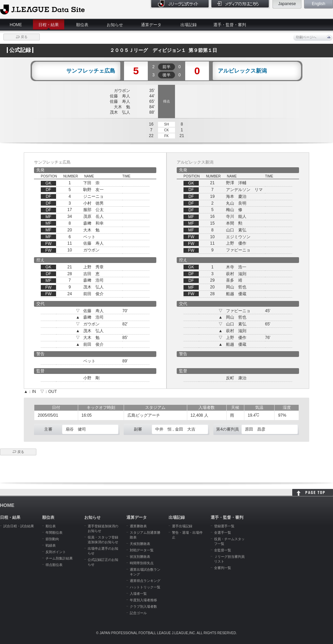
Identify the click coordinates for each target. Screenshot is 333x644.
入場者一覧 (138, 594)
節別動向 (52, 539)
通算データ (151, 25)
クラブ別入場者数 (143, 607)
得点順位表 (54, 565)
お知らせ (115, 25)
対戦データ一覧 (142, 550)
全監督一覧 (223, 550)
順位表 (82, 25)
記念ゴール (138, 613)
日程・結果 (49, 25)
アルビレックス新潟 (242, 71)
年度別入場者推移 (143, 600)
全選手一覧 (223, 533)
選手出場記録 (182, 526)
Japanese (287, 4)
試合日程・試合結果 (19, 526)
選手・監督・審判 (230, 25)
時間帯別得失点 (142, 563)
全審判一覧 (223, 568)
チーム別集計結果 (59, 558)
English (319, 4)
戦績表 (51, 545)
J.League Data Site (42, 9)
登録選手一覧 (224, 526)
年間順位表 (54, 533)
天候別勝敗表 (140, 544)
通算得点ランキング (145, 581)
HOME (16, 25)
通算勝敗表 (138, 526)
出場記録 (189, 25)
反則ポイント (56, 552)
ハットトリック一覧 (145, 587)
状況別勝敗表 (140, 557)
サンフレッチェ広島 (91, 71)
